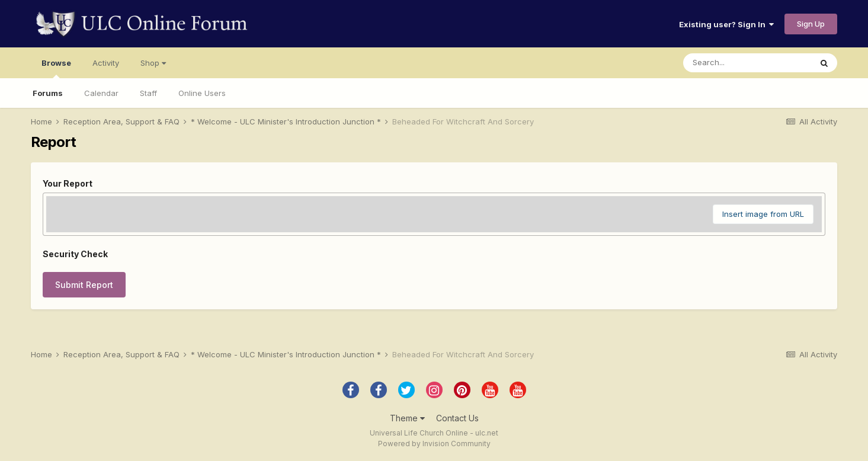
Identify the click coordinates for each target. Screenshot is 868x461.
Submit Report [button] (84, 285)
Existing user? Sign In (726, 24)
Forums (48, 93)
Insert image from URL (763, 214)
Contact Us (457, 418)
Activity (106, 63)
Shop (153, 63)
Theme (407, 418)
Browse (56, 68)
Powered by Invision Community (434, 444)
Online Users (202, 93)
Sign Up (811, 24)
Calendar (101, 93)
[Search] (747, 63)
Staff (148, 93)
